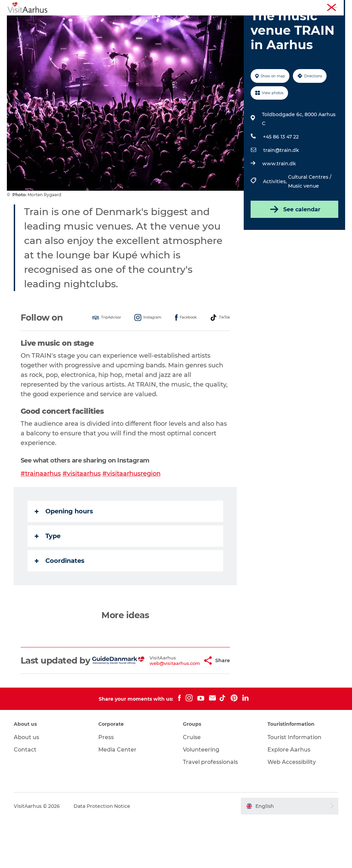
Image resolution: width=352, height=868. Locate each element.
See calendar (294, 248)
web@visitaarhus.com (157, 707)
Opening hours (64, 550)
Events (126, 22)
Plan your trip (256, 22)
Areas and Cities (207, 22)
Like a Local (161, 22)
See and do (93, 22)
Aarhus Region (252, 7)
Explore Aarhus (289, 798)
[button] (187, 704)
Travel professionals (210, 811)
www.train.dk (279, 203)
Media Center (117, 798)
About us (26, 786)
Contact (25, 798)
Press (106, 786)
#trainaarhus (41, 512)
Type (48, 575)
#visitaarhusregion (131, 512)
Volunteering (201, 798)
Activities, (276, 221)
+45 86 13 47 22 (281, 176)
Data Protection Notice (102, 855)
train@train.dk (281, 189)
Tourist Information (293, 7)
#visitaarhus (82, 512)
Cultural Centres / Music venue (310, 221)
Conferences (332, 7)
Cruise (192, 786)
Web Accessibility (292, 811)
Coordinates (60, 600)
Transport (176, 29)
